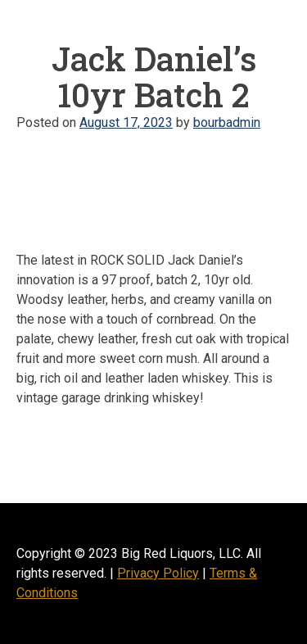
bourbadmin (227, 122)
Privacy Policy (158, 573)
